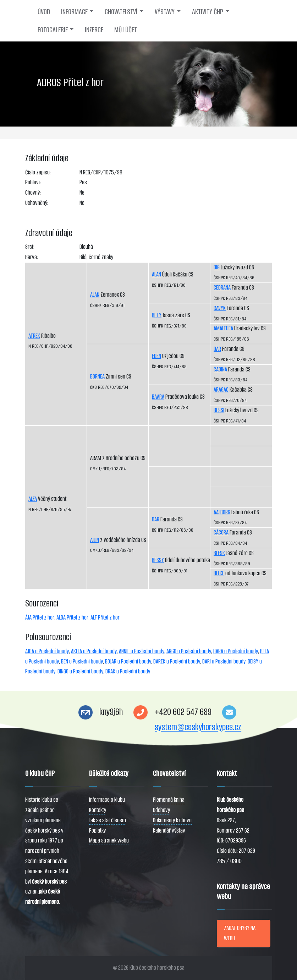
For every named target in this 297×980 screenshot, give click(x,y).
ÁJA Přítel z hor (40, 618)
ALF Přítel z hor (105, 618)
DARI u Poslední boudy (224, 662)
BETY (157, 315)
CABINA (220, 369)
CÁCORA (221, 533)
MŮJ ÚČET (126, 30)
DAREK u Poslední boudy (177, 662)
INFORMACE (74, 12)
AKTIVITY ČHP (208, 12)
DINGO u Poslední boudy (80, 671)
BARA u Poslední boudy (236, 651)
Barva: (32, 257)
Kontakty (98, 810)
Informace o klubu (107, 800)
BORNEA (97, 377)
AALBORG (222, 512)
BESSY (158, 560)
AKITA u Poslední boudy (94, 651)
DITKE (219, 573)
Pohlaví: (33, 182)
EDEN (156, 356)
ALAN (95, 295)
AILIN (95, 540)
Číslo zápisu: (38, 172)
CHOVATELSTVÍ (121, 12)
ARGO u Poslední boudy (189, 651)
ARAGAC (221, 390)
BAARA (158, 397)
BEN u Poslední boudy (82, 662)
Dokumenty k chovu (172, 820)
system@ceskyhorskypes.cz (198, 727)
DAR (156, 519)
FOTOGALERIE (53, 30)
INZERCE (94, 30)
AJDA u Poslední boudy (47, 651)
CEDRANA (222, 288)
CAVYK (220, 308)
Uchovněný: (37, 203)
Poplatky (97, 831)
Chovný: (33, 193)
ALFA (33, 499)
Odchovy (161, 810)
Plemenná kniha (169, 800)
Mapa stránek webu (109, 841)
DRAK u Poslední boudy (128, 671)
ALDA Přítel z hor (72, 618)
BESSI (219, 410)
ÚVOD (44, 12)
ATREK (34, 336)
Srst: (30, 247)
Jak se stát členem (108, 820)
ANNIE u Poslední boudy (142, 651)
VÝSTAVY (165, 12)
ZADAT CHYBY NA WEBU (240, 933)
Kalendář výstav (169, 831)
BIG (217, 267)
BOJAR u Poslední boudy (128, 662)
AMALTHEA (223, 328)
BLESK (219, 553)
